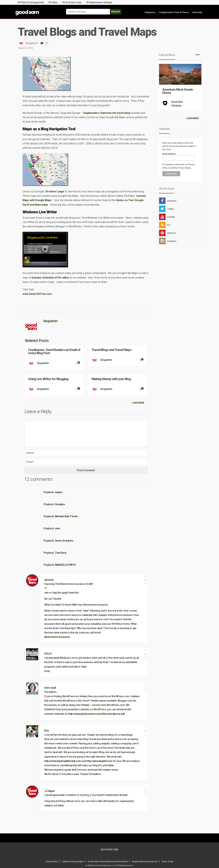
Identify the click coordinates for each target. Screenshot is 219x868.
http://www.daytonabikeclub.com (63, 761)
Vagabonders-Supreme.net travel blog (107, 113)
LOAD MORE (138, 403)
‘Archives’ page (55, 191)
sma (57, 528)
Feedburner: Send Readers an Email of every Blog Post (54, 351)
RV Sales (53, 2)
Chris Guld (50, 688)
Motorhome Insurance (57, 637)
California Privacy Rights (180, 168)
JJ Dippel (50, 791)
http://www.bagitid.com (99, 761)
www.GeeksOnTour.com (37, 294)
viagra (59, 492)
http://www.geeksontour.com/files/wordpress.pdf (97, 714)
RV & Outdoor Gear (72, 2)
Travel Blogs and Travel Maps (111, 350)
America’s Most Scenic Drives (178, 91)
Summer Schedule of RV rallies (50, 278)
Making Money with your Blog (111, 379)
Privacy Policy (52, 862)
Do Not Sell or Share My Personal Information (108, 862)
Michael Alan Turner (66, 516)
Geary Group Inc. (64, 541)
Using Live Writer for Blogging (48, 379)
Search (116, 12)
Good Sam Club (109, 849)
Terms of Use (167, 862)
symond (49, 580)
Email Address (169, 154)
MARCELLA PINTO (65, 565)
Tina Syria (61, 553)
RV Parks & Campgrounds (31, 2)
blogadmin (32, 43)
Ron (47, 731)
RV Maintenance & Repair (99, 2)
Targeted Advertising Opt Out (145, 862)
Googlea (60, 504)
